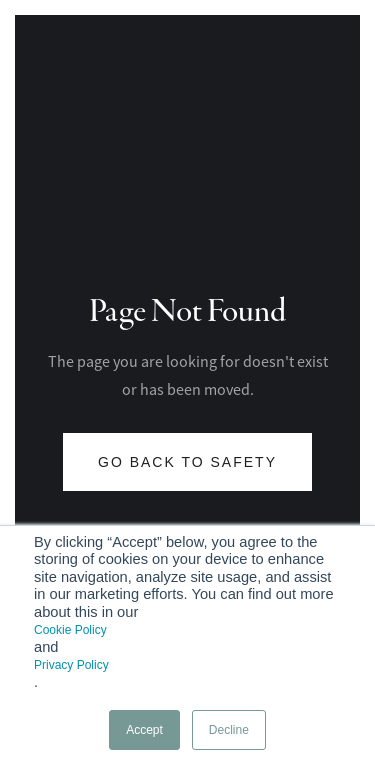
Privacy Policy (71, 665)
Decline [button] (229, 730)
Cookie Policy (70, 630)
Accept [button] (144, 730)
